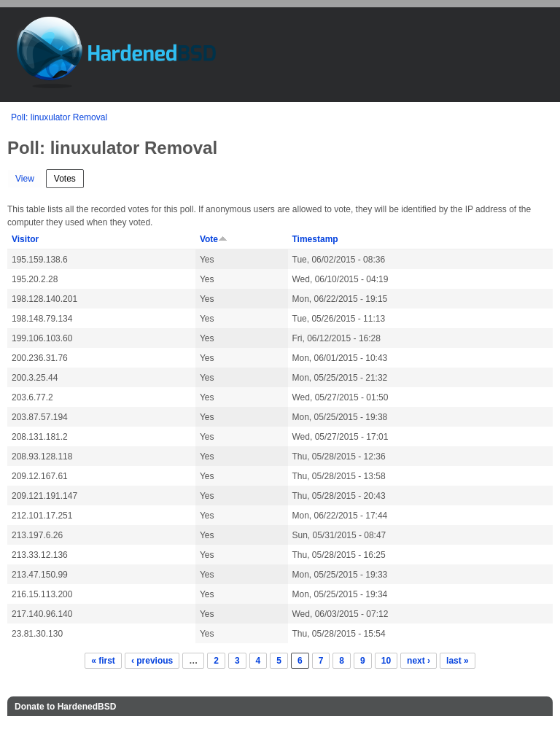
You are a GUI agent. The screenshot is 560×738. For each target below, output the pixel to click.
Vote (214, 239)
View (25, 179)
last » (458, 661)
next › (419, 661)
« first (103, 661)
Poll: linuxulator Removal (59, 117)
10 (386, 661)
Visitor (25, 239)
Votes (69, 177)
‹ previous (152, 661)
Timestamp (315, 239)
